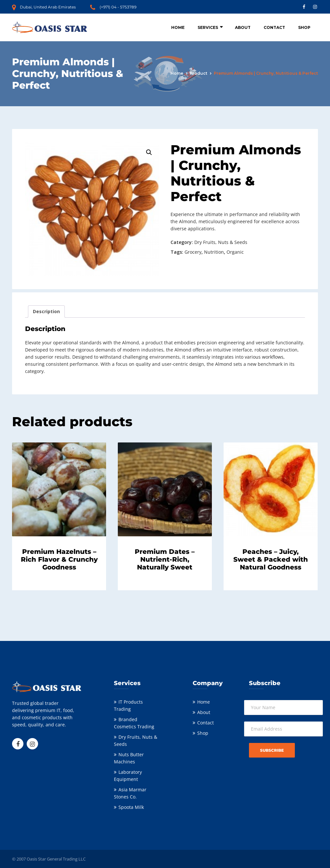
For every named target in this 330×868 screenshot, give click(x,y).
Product (199, 73)
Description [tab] (46, 311)
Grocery (193, 252)
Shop (304, 27)
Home (178, 27)
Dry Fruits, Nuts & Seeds (221, 242)
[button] (149, 152)
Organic (235, 252)
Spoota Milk (131, 807)
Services (208, 27)
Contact (274, 27)
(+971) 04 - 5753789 (118, 7)
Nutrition (214, 252)
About (243, 27)
